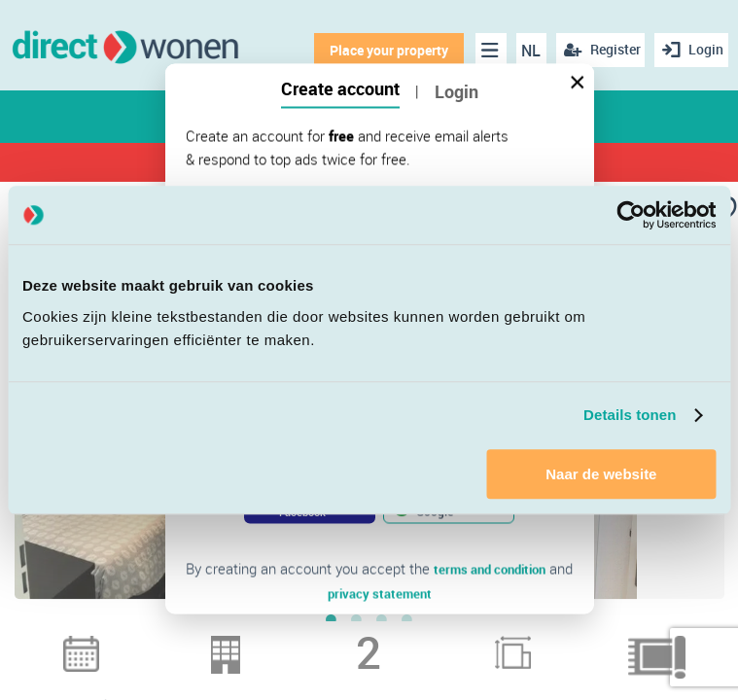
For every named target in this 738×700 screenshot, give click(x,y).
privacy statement (380, 592)
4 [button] (407, 641)
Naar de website (601, 474)
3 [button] (382, 641)
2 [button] (357, 641)
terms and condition (490, 569)
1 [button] (332, 641)
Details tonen (630, 415)
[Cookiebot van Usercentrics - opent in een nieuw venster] (631, 215)
